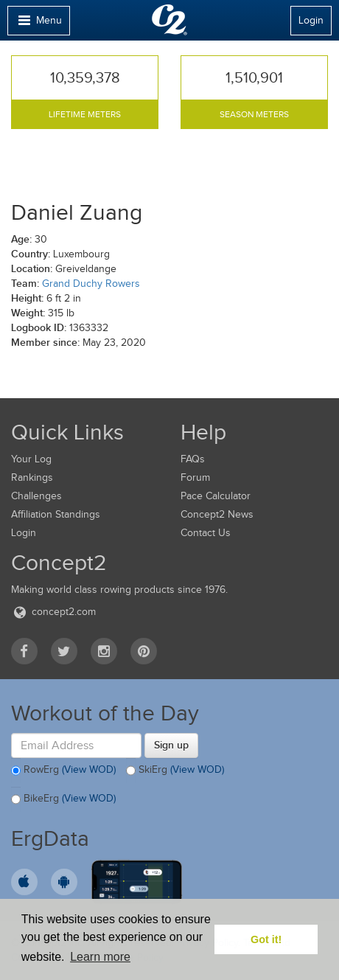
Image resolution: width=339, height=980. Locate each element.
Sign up (171, 745)
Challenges (36, 496)
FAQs (193, 459)
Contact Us (206, 533)
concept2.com (53, 612)
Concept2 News (217, 514)
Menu (38, 24)
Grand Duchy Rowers (91, 284)
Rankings (32, 477)
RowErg (63, 771)
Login (311, 20)
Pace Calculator (216, 496)
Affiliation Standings (56, 514)
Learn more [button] (100, 957)
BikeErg (63, 799)
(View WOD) (89, 770)
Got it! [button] (266, 939)
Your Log (31, 459)
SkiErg (175, 771)
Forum (195, 477)
